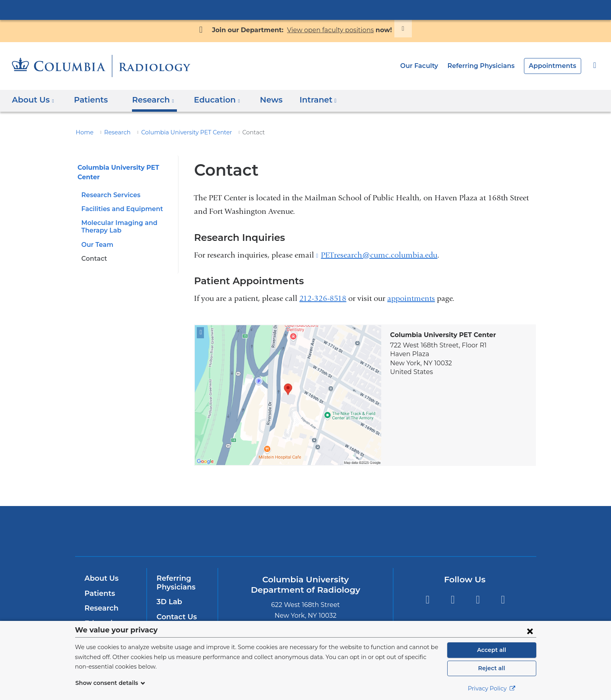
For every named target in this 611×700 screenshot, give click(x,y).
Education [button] (209, 100)
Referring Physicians (488, 66)
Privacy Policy (492, 688)
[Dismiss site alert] (394, 29)
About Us (101, 578)
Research (114, 132)
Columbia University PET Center (178, 132)
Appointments (555, 66)
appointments (411, 298)
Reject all (492, 668)
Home (83, 132)
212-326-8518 (323, 298)
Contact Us (176, 617)
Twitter (453, 600)
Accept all (492, 650)
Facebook (427, 600)
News (259, 100)
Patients (87, 100)
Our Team (96, 245)
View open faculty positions (328, 30)
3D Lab (169, 602)
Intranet (303, 102)
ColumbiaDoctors (420, 531)
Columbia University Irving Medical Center (306, 10)
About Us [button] (33, 100)
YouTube (478, 600)
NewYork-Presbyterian (305, 536)
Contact (93, 259)
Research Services (110, 195)
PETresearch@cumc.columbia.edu (379, 255)
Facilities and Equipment (119, 209)
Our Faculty (429, 66)
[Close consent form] (530, 631)
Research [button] (148, 100)
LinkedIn (503, 600)
